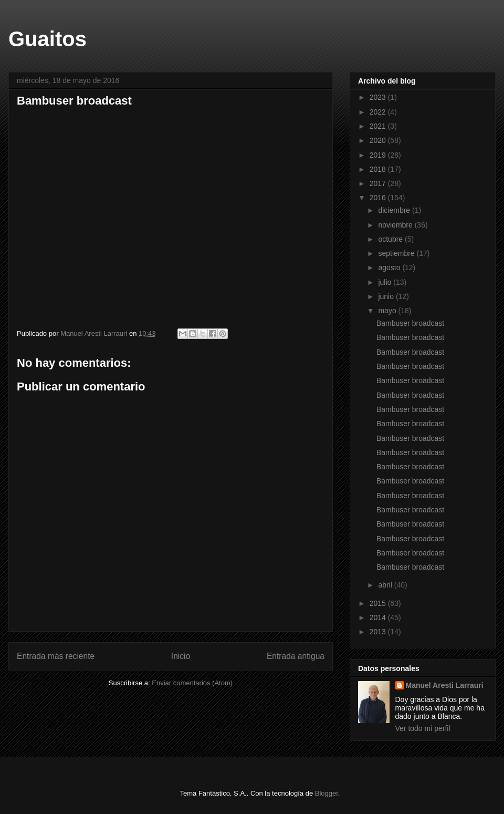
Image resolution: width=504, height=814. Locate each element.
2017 (379, 183)
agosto (390, 267)
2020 (379, 140)
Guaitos (48, 39)
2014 (379, 617)
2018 (379, 169)
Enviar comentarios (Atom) (192, 683)
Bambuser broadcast (138, 213)
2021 (379, 126)
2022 (379, 112)
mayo (388, 311)
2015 (379, 603)
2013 (379, 632)
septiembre (397, 253)
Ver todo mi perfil (423, 728)
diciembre (395, 210)
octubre (391, 239)
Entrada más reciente (56, 656)
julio (386, 282)
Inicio (181, 656)
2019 (379, 155)
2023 (379, 97)
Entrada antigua (296, 656)
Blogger (327, 793)
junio (387, 296)
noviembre (396, 225)
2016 (379, 198)
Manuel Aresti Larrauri (445, 685)
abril (386, 585)
